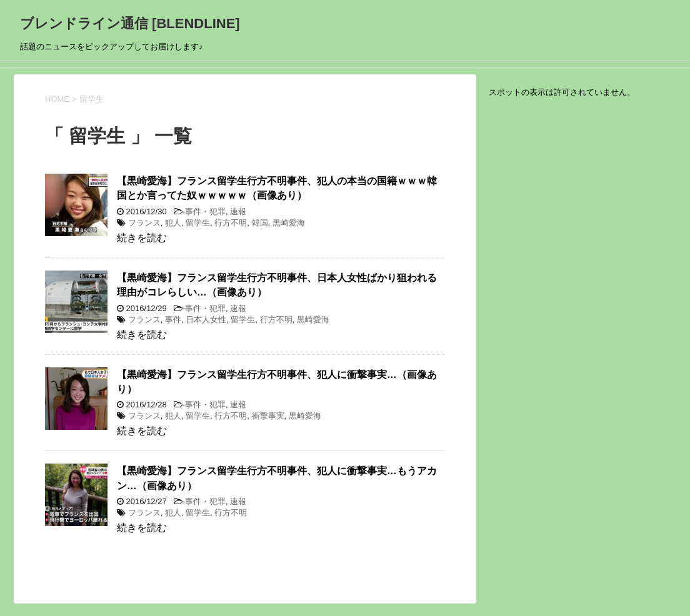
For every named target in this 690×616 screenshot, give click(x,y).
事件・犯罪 (205, 211)
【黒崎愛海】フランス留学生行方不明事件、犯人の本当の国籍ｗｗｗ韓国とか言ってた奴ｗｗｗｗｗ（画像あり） (277, 188)
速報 (238, 211)
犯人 (173, 223)
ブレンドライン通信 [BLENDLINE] (130, 23)
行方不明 (231, 223)
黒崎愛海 (289, 223)
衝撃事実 (268, 416)
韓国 (260, 223)
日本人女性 (206, 320)
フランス (144, 223)
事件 (173, 320)
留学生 (198, 223)
